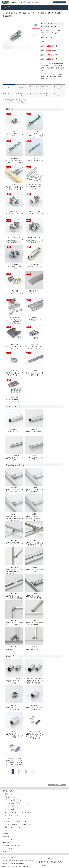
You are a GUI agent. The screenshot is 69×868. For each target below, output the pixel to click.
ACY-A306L (34, 264)
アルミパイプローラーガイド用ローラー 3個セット (14, 162)
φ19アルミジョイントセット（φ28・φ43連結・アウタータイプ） (14, 518)
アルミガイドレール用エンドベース (14, 347)
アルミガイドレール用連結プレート (34, 374)
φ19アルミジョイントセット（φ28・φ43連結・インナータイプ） (34, 518)
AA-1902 (14, 514)
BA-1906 (14, 541)
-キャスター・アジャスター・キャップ (17, 821)
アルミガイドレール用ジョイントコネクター (34, 347)
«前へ (7, 772)
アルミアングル (34, 293)
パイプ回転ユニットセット (14, 294)
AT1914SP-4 (14, 456)
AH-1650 (14, 732)
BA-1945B (34, 647)
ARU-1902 (14, 291)
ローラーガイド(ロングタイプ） (34, 268)
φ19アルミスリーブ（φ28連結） (14, 682)
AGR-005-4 (34, 371)
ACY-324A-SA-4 (34, 291)
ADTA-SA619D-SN (14, 758)
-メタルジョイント (10, 797)
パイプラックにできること (12, 830)
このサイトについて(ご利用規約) (50, 862)
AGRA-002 (14, 344)
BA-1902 (34, 514)
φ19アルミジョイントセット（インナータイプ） (34, 491)
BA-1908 (34, 567)
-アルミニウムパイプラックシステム (16, 803)
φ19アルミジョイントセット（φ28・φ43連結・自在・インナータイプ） (14, 571)
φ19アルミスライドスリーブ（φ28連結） (34, 708)
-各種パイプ (8, 794)
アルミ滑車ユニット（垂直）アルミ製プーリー (34, 241)
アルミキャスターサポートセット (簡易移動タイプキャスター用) (14, 322)
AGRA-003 (34, 344)
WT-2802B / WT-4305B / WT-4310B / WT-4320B (34, 186)
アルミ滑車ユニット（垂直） (14, 215)
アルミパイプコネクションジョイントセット (14, 188)
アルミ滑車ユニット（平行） (34, 215)
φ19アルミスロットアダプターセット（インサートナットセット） (34, 736)
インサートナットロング (34, 160)
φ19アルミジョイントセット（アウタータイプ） (14, 491)
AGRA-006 (14, 397)
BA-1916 (34, 541)
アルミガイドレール (34, 320)
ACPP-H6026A (34, 211)
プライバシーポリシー (47, 858)
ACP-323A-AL (14, 264)
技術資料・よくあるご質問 (12, 845)
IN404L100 (34, 158)
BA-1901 (34, 487)
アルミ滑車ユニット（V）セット (14, 268)
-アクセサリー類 (9, 818)
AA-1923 (14, 705)
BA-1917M (14, 567)
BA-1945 (14, 647)
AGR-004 (14, 371)
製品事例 (6, 833)
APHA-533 (14, 185)
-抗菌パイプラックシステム (13, 827)
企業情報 (6, 836)
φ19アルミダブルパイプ (34, 431)
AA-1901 (14, 487)
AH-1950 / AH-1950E (34, 679)
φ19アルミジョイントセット (14, 544)
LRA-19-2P (34, 132)
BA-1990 (14, 620)
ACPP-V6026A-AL (34, 238)
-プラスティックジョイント (13, 800)
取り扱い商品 (7, 791)
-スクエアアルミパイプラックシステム (17, 812)
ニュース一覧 (7, 839)
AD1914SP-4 (34, 429)
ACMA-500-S (14, 318)
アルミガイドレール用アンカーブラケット (14, 374)
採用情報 (6, 842)
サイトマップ (43, 865)
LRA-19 (14, 132)
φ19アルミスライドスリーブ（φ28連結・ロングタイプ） (14, 736)
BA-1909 (14, 594)
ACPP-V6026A (14, 211)
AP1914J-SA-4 (14, 429)
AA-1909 (34, 594)
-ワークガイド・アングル (13, 815)
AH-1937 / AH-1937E (14, 679)
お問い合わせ (7, 851)
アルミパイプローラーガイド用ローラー (14, 135)
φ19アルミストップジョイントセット (14, 708)
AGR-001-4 (34, 318)
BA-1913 (34, 620)
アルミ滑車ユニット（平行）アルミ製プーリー (14, 241)
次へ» (32, 772)
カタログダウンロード (10, 848)
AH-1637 (34, 705)
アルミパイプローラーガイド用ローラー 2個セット (34, 136)
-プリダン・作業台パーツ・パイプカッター (19, 824)
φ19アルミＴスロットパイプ (14, 459)
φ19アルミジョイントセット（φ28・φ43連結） (34, 544)
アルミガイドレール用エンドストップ (14, 400)
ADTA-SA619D (34, 732)
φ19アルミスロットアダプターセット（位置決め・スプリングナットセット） (14, 763)
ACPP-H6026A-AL (14, 238)
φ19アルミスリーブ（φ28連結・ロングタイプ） (34, 682)
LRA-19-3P (14, 158)
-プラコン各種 (9, 806)
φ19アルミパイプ (14, 431)
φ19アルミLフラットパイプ (34, 459)
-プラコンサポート (10, 809)
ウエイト (34, 189)
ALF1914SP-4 (34, 456)
